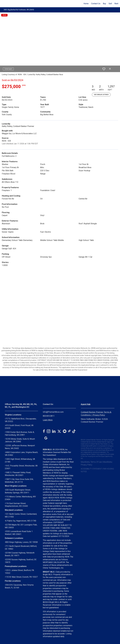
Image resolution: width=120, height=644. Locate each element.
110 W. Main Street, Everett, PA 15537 (22, 577)
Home (86, 4)
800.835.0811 (49, 416)
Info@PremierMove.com (53, 412)
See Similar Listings (101, 95)
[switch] (104, 69)
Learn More (48, 420)
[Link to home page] (3, 4)
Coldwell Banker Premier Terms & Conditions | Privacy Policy (96, 413)
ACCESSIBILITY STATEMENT (91, 469)
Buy (104, 4)
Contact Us (96, 4)
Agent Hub (86, 404)
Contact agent (8, 69)
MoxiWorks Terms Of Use (91, 462)
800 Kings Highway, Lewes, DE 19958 (22, 542)
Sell (110, 4)
